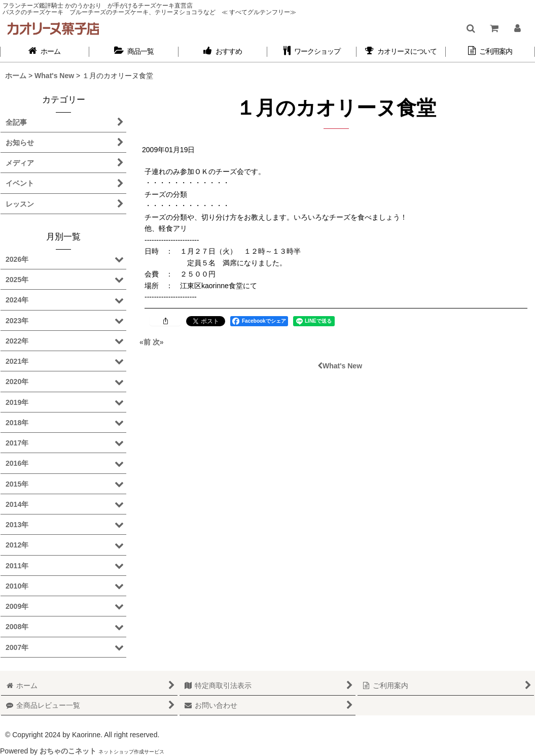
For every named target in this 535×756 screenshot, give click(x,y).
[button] (470, 28)
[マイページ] (517, 28)
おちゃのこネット (68, 751)
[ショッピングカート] (494, 28)
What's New (340, 366)
